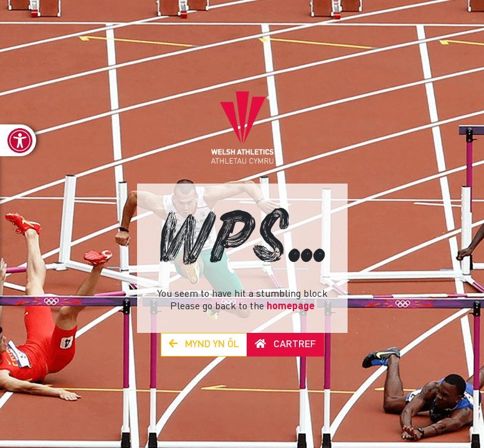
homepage (291, 307)
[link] (18, 140)
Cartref (285, 344)
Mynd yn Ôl (204, 344)
